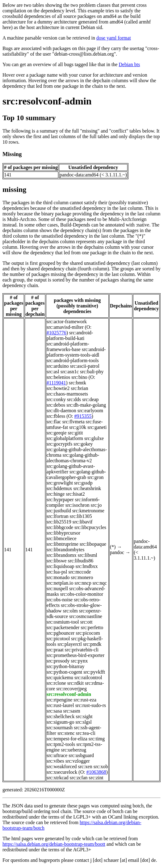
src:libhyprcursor (63, 533)
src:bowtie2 (58, 388)
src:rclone (56, 683)
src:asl (53, 372)
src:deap (90, 399)
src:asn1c (70, 372)
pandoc (117, 552)
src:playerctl (70, 644)
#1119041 (56, 383)
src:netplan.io (60, 583)
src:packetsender (63, 627)
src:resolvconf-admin (47, 101)
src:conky (56, 399)
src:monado (58, 577)
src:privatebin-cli (82, 650)
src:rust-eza (85, 700)
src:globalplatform (65, 438)
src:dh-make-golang (86, 405)
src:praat (55, 650)
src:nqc (100, 583)
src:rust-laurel (60, 705)
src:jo (96, 505)
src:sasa (54, 711)
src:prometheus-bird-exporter (75, 655)
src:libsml (88, 555)
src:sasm (72, 711)
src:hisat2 (75, 494)
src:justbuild (59, 511)
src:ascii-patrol (85, 366)
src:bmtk (77, 383)
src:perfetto (92, 627)
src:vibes (55, 761)
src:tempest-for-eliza (67, 739)
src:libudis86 (81, 561)
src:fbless (56, 416)
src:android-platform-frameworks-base (68, 347)
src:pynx (79, 661)
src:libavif (83, 522)
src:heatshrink (87, 488)
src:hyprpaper (60, 500)
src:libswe (57, 561)
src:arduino (58, 366)
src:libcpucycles (90, 527)
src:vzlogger (78, 761)
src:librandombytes (66, 550)
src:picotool (58, 639)
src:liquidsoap (61, 566)
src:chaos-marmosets (67, 394)
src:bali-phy (92, 372)
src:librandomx (62, 555)
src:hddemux (59, 488)
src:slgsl (84, 722)
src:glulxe (94, 438)
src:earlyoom (90, 411)
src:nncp (83, 583)
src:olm (70, 611)
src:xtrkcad (58, 778)
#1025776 (56, 333)
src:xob (101, 766)
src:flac (54, 422)
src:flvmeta (73, 422)
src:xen (85, 766)
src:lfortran (58, 516)
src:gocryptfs (60, 444)
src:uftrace (57, 755)
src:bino (79, 377)
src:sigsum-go (61, 722)
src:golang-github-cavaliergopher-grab (76, 474)
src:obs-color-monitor (82, 594)
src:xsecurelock (62, 772)
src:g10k (78, 427)
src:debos (56, 405)
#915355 (83, 416)
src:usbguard (81, 755)
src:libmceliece (62, 538)
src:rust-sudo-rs (91, 705)
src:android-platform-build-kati (70, 335)
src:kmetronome (88, 511)
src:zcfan (79, 778)
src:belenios (58, 377)
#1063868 (96, 772)
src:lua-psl (57, 572)
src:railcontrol (88, 677)
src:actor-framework (67, 322)
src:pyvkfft (94, 672)
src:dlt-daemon (61, 411)
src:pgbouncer (61, 633)
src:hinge (56, 494)
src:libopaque (93, 544)
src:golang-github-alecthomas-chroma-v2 (73, 458)
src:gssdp (83, 483)
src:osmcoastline (86, 616)
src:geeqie (57, 433)
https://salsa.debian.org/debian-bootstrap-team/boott (54, 844)
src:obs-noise (60, 600)
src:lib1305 (81, 516)
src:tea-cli (86, 733)
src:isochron (77, 505)
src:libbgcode (60, 527)
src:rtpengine (60, 700)
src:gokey (83, 444)
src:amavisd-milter (65, 327)
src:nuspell (57, 589)
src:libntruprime (63, 544)
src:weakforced (62, 766)
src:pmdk (92, 644)
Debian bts (130, 64)
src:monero (82, 577)
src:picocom (88, 633)
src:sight (84, 716)
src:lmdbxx (87, 566)
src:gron (95, 477)
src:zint (96, 778)
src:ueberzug (73, 750)
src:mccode (79, 572)
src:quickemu (60, 677)
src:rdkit (75, 683)
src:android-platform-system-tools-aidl (76, 352)
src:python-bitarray (66, 666)
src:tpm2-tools (61, 744)
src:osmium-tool (63, 622)
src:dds (74, 399)
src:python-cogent (65, 672)
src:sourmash (60, 728)
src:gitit (75, 433)
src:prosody (58, 661)
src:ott (86, 622)
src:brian (79, 388)
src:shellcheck (61, 716)
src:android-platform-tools (73, 360)
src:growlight (60, 483)
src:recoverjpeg (71, 689)
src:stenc (66, 733)
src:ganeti (97, 427)
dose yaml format (114, 38)
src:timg (97, 739)
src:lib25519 (59, 522)
